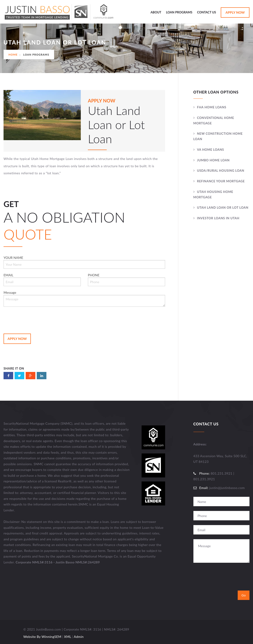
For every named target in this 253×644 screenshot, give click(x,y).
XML (68, 637)
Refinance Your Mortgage (221, 181)
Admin (79, 637)
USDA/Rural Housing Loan (221, 171)
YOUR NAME (84, 262)
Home (13, 55)
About (156, 12)
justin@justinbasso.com (227, 488)
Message (84, 299)
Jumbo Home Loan (213, 160)
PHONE (126, 280)
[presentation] (39, 320)
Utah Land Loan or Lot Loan (223, 208)
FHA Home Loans (212, 107)
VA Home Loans (210, 150)
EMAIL (42, 280)
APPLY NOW (102, 101)
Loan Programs (179, 12)
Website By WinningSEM (42, 637)
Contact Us (207, 12)
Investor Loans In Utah (218, 218)
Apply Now (235, 12)
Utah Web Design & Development (11, 631)
